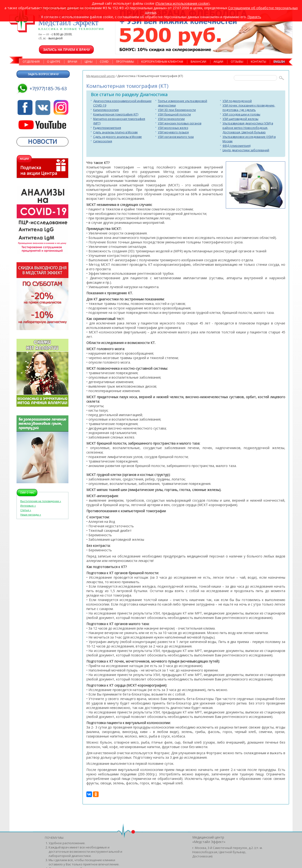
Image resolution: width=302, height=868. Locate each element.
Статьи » (26, 510)
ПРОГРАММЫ (125, 62)
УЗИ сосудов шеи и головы (241, 114)
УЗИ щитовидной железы (240, 119)
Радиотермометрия (107, 128)
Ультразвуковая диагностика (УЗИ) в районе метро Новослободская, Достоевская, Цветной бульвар (248, 128)
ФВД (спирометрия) (237, 146)
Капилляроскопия (106, 110)
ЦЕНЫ (89, 62)
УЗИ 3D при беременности (177, 110)
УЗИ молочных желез (173, 128)
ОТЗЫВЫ (237, 62)
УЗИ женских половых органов (180, 123)
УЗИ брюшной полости (174, 114)
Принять (254, 17)
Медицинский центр (101, 76)
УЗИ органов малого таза (176, 137)
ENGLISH (279, 62)
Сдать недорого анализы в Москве (117, 137)
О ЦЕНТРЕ (54, 62)
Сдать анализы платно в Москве (115, 132)
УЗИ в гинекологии (171, 119)
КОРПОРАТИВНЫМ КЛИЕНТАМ (162, 62)
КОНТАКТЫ (258, 62)
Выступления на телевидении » (41, 501)
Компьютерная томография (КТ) (116, 114)
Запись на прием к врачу (67, 50)
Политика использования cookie (182, 3)
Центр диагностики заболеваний (246, 150)
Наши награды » (31, 514)
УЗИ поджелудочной (237, 101)
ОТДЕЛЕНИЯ (31, 62)
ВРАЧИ (72, 62)
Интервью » (28, 506)
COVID (104, 62)
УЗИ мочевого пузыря (173, 132)
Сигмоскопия (103, 141)
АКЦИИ (218, 62)
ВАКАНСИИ (198, 62)
